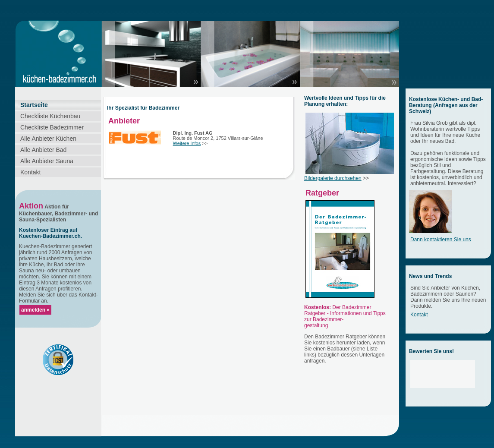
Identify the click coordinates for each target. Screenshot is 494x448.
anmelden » (35, 310)
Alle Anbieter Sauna (47, 161)
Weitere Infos (187, 143)
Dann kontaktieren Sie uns (441, 240)
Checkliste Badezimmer (52, 127)
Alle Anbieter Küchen (48, 139)
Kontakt (30, 172)
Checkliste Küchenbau (50, 116)
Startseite (34, 105)
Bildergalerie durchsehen (333, 178)
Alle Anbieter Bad (43, 150)
